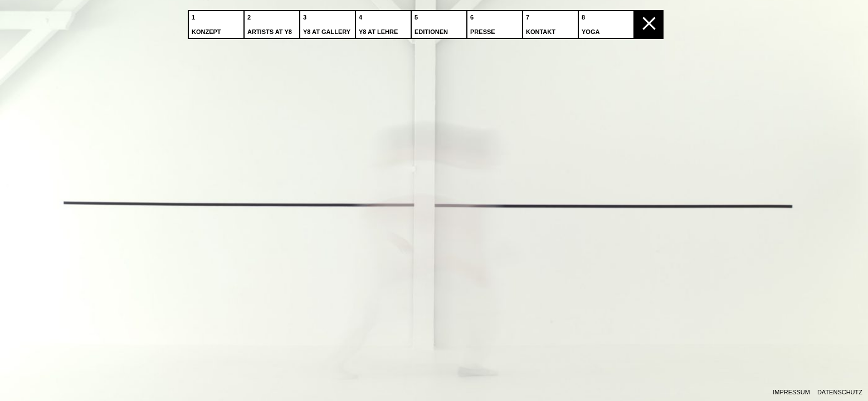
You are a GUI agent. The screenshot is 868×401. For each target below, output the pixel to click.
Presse (484, 22)
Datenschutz (840, 392)
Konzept (208, 22)
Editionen (432, 22)
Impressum (791, 392)
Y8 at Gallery (328, 22)
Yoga (592, 22)
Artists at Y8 (271, 22)
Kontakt (542, 22)
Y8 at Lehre (379, 22)
